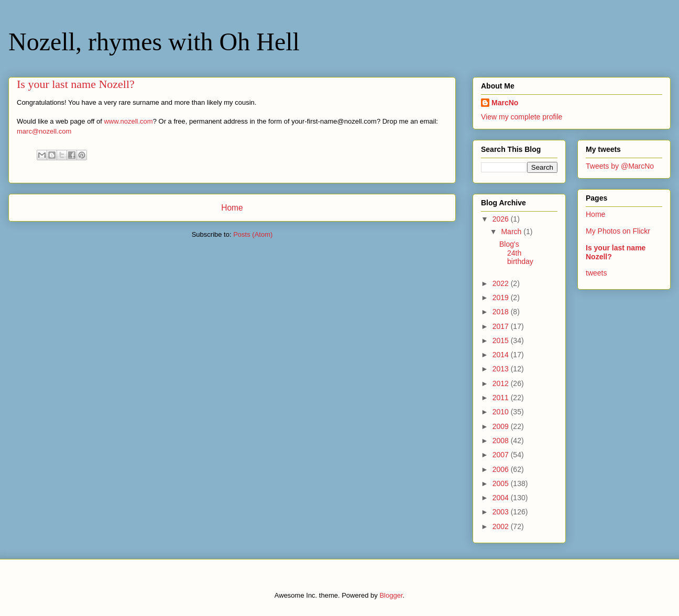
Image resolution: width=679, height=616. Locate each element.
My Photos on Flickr (618, 231)
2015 (502, 340)
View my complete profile (522, 117)
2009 (502, 426)
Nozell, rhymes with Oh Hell (154, 42)
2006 (502, 469)
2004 (502, 498)
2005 (502, 483)
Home (232, 208)
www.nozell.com (128, 121)
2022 (502, 283)
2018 (502, 312)
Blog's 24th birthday (516, 253)
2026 (502, 219)
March (512, 232)
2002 (502, 526)
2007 (502, 455)
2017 (502, 326)
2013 (502, 369)
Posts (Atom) (253, 234)
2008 (502, 441)
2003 (502, 512)
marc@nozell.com (44, 131)
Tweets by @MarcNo (620, 166)
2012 (502, 383)
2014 (502, 355)
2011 (502, 398)
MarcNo (505, 103)
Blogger (391, 595)
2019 (502, 298)
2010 (502, 412)
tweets (596, 273)
